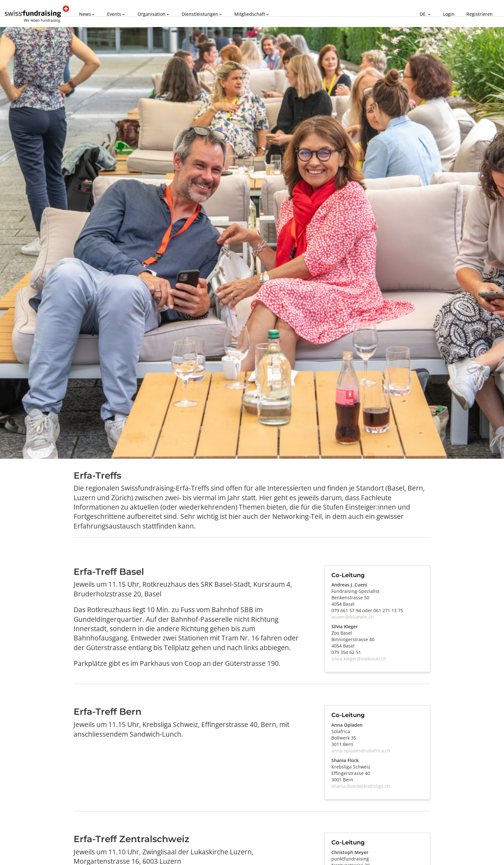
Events (114, 13)
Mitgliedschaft (244, 13)
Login (453, 13)
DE (431, 13)
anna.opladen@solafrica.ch (361, 751)
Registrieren (481, 13)
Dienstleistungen (196, 13)
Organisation (149, 13)
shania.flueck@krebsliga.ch (361, 786)
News (87, 13)
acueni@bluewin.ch (353, 617)
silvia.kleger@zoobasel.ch (359, 659)
